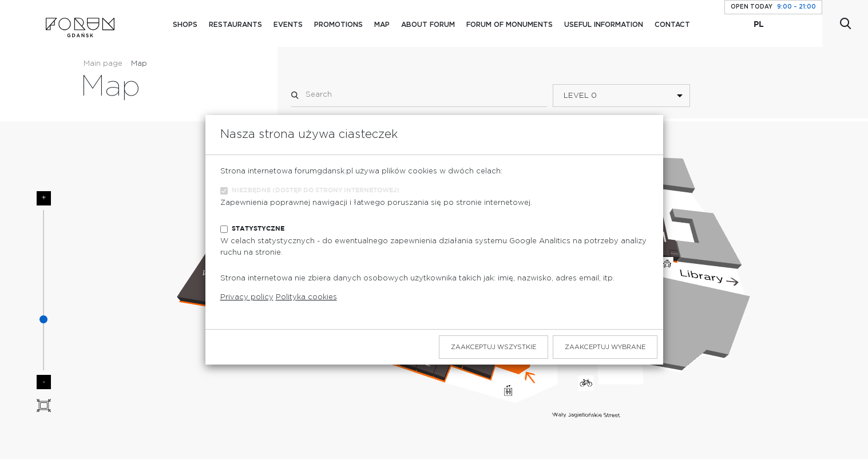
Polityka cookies (306, 297)
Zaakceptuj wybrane (605, 347)
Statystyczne (258, 229)
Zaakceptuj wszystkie (494, 347)
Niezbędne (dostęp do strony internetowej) (316, 190)
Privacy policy (247, 297)
